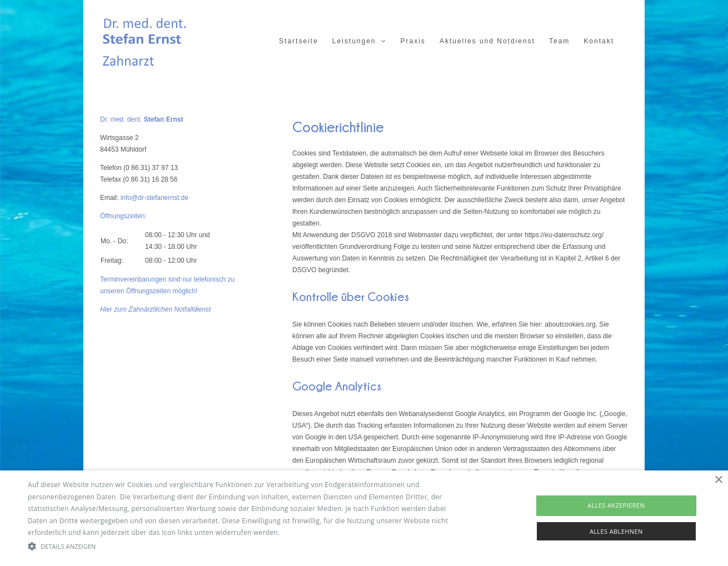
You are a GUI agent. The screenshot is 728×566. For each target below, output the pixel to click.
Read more (300, 532)
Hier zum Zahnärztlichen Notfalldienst (155, 309)
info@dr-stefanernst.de (154, 198)
